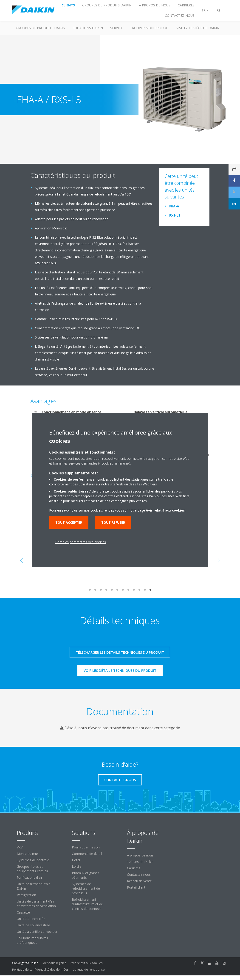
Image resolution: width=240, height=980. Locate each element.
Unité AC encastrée (31, 919)
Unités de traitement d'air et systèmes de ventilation (36, 904)
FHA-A (174, 206)
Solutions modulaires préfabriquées (32, 940)
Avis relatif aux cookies (87, 963)
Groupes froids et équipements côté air (32, 869)
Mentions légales (54, 963)
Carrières (134, 868)
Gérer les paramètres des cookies (81, 542)
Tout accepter (69, 522)
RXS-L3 (175, 215)
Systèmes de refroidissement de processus (86, 888)
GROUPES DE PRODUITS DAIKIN (41, 28)
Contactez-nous (139, 874)
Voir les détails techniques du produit (120, 670)
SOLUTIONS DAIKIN (88, 28)
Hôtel (76, 860)
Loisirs (77, 866)
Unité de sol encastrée (33, 925)
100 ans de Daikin (140, 862)
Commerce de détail (87, 854)
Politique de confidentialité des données (40, 969)
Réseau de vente (139, 881)
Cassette (23, 912)
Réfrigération (26, 895)
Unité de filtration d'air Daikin (33, 886)
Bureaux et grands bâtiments (86, 875)
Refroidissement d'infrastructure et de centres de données (87, 904)
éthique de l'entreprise (89, 969)
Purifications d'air (30, 877)
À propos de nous (140, 855)
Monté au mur (27, 854)
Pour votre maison (86, 847)
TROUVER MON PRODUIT (150, 28)
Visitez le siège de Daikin (198, 28)
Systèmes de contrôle (33, 860)
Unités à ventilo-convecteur (37, 932)
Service (116, 28)
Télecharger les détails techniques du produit (120, 652)
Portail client (136, 887)
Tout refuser (113, 522)
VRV (20, 847)
